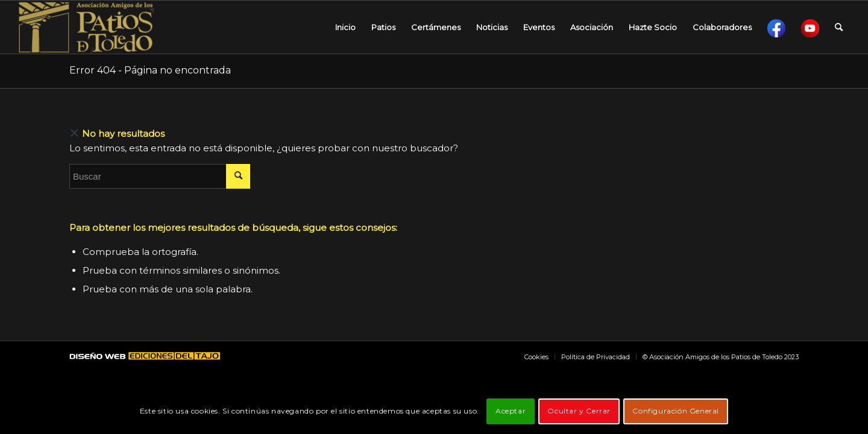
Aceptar (511, 411)
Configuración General (676, 411)
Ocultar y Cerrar (579, 411)
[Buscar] (839, 27)
